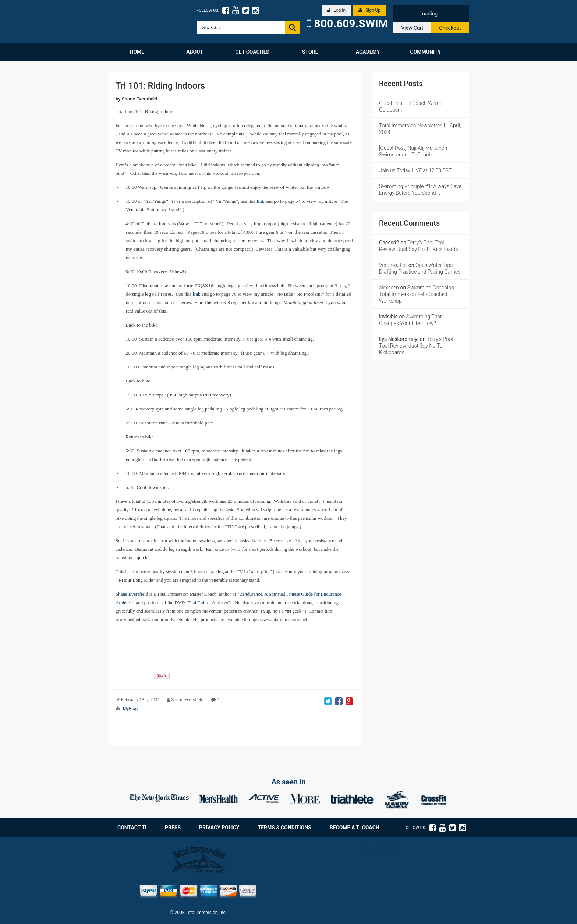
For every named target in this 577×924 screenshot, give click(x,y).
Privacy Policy (219, 828)
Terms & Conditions (285, 828)
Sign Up (369, 10)
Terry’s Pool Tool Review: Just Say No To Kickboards (416, 346)
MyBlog (130, 709)
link (261, 201)
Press (173, 828)
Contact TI (132, 828)
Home (137, 52)
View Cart (412, 28)
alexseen (389, 288)
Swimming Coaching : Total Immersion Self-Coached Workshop (418, 294)
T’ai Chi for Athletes (208, 602)
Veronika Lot (393, 265)
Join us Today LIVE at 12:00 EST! (416, 170)
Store (310, 52)
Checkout (450, 28)
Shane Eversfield (140, 99)
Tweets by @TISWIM (379, 848)
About (195, 52)
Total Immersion (142, 21)
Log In (336, 10)
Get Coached (252, 52)
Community (425, 52)
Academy (368, 52)
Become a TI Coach (355, 828)
